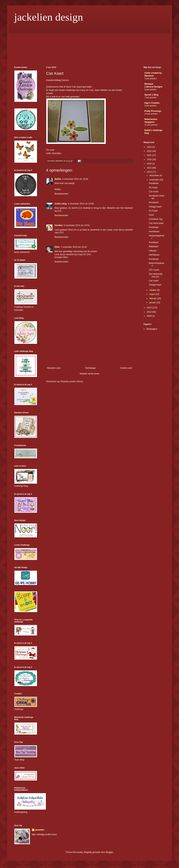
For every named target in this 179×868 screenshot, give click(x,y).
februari (153, 298)
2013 (150, 308)
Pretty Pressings (153, 111)
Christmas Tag (156, 219)
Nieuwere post (54, 368)
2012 (150, 312)
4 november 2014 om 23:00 (81, 204)
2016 (150, 164)
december (154, 175)
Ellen (57, 247)
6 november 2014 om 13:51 (77, 225)
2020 (150, 160)
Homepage (90, 368)
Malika (58, 179)
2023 (150, 147)
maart (152, 294)
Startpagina (152, 329)
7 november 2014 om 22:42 (74, 247)
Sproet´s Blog (151, 95)
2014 (150, 172)
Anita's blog (61, 204)
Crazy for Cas (86, 90)
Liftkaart (153, 251)
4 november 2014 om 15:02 (75, 179)
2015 (150, 168)
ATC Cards (154, 270)
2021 (150, 155)
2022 (150, 151)
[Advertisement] (89, 340)
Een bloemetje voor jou (156, 275)
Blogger (109, 852)
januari (153, 303)
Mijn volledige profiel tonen (44, 834)
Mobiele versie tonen (90, 374)
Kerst (151, 215)
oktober (153, 290)
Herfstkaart (154, 232)
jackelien (40, 830)
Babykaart (154, 246)
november (154, 180)
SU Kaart (153, 188)
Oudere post (126, 368)
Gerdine (59, 225)
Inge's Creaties (152, 103)
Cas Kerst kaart (156, 223)
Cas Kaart (154, 192)
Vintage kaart (155, 207)
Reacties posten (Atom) (72, 381)
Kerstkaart (154, 183)
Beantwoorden (61, 194)
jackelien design (49, 17)
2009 (150, 316)
